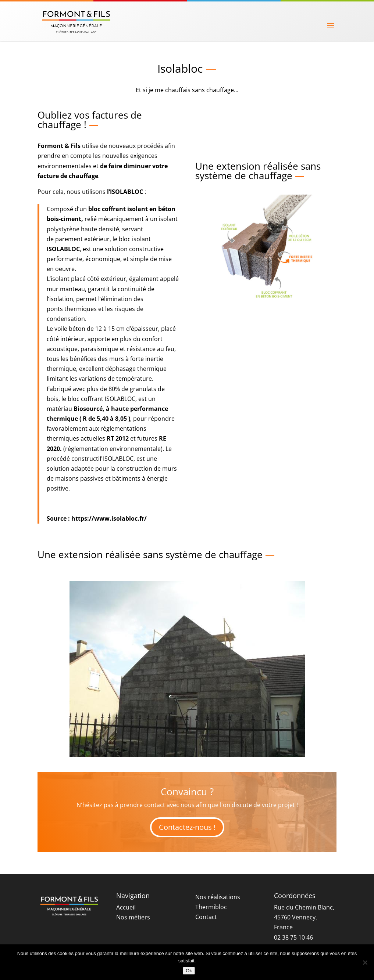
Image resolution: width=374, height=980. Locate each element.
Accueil (126, 907)
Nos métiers (133, 917)
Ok (189, 971)
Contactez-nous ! (187, 827)
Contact (206, 917)
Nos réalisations (218, 897)
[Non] (365, 962)
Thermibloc (211, 907)
